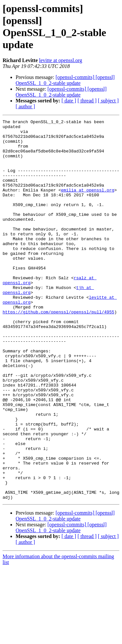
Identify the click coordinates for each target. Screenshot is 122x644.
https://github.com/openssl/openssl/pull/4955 (58, 351)
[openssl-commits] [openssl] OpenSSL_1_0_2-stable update (65, 80)
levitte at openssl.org (61, 60)
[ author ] (25, 106)
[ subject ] (108, 101)
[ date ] (69, 101)
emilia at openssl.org (88, 204)
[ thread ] (87, 101)
